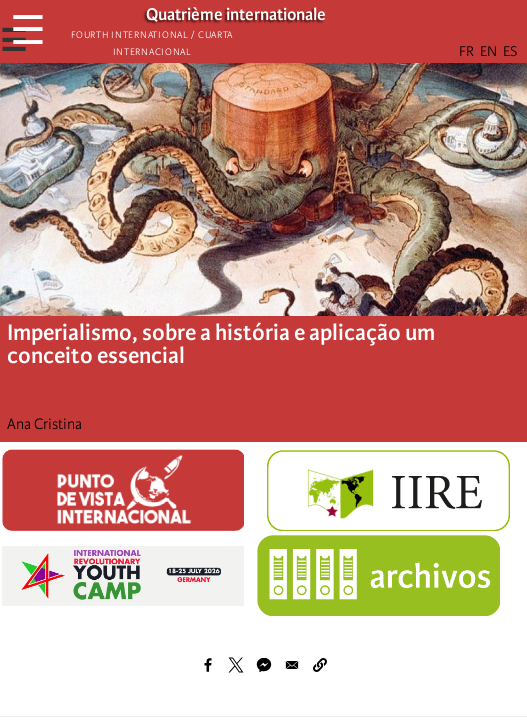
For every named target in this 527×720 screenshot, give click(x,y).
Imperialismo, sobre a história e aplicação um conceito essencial (221, 344)
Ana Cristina (44, 424)
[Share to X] (236, 665)
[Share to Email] (292, 665)
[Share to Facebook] (208, 665)
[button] (320, 665)
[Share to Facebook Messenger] (264, 665)
